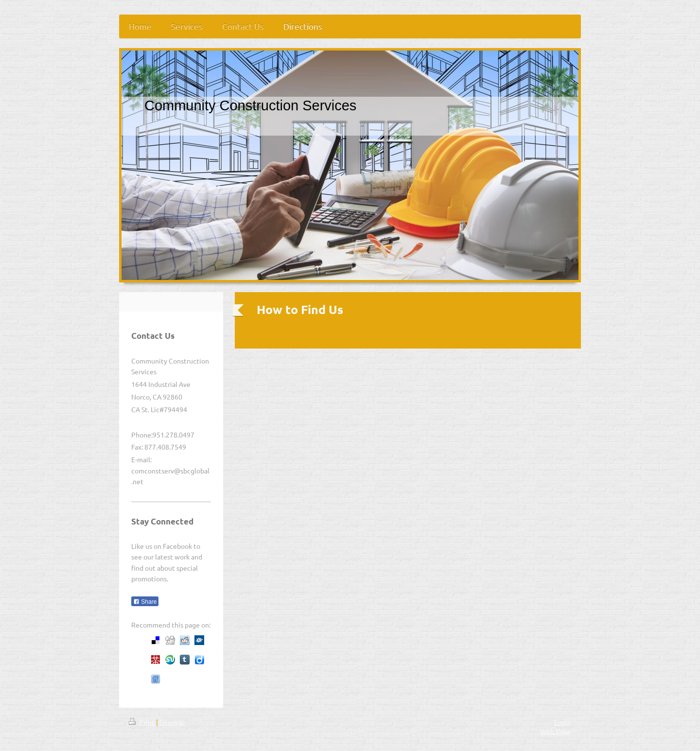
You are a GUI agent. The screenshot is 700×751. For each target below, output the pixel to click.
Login (563, 722)
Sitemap (172, 722)
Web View (556, 731)
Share (145, 602)
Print (142, 722)
